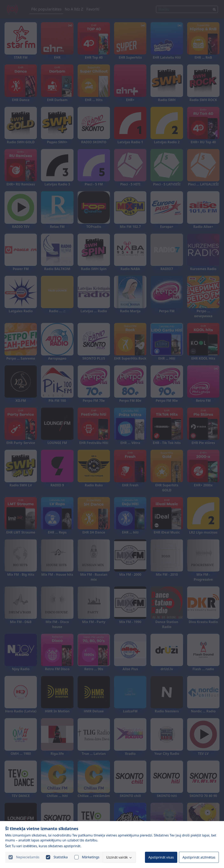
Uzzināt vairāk (119, 857)
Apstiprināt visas (161, 857)
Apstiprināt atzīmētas (199, 857)
